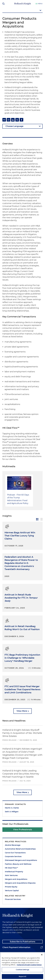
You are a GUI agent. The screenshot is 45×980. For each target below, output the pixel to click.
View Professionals (23, 830)
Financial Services (13, 899)
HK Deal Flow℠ (11, 868)
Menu (40, 4)
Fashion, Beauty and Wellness (18, 864)
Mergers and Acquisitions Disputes (20, 883)
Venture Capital (12, 891)
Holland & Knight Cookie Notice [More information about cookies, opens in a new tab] (29, 971)
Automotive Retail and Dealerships (20, 849)
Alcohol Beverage (13, 845)
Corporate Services (13, 856)
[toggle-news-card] (37, 519)
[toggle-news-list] (42, 519)
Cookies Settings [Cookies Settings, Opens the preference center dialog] (22, 976)
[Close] (42, 961)
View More (22, 711)
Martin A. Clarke (12, 808)
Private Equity (11, 887)
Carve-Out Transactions (15, 853)
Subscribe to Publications (22, 942)
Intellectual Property (14, 872)
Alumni (6, 953)
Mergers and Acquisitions (16, 879)
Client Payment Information (16, 947)
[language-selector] (22, 126)
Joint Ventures (11, 875)
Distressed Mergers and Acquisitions (21, 860)
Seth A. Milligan (12, 812)
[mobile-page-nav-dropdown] (22, 11)
